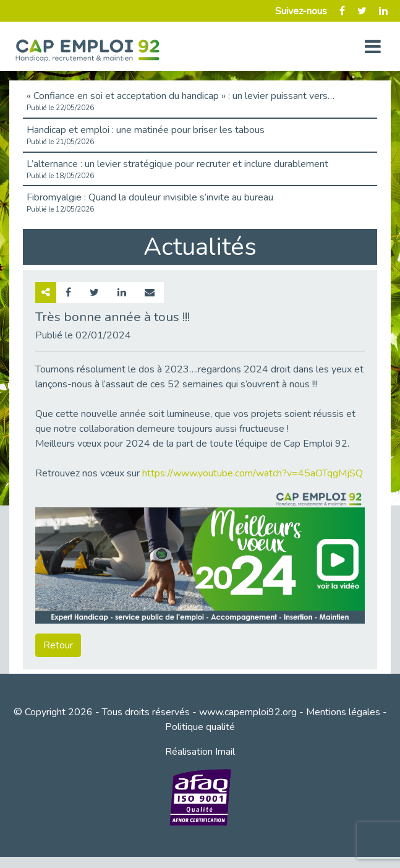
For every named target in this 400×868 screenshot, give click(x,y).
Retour (58, 645)
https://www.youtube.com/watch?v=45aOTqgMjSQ (253, 473)
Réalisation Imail (200, 752)
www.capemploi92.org (248, 712)
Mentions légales (343, 712)
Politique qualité (200, 727)
